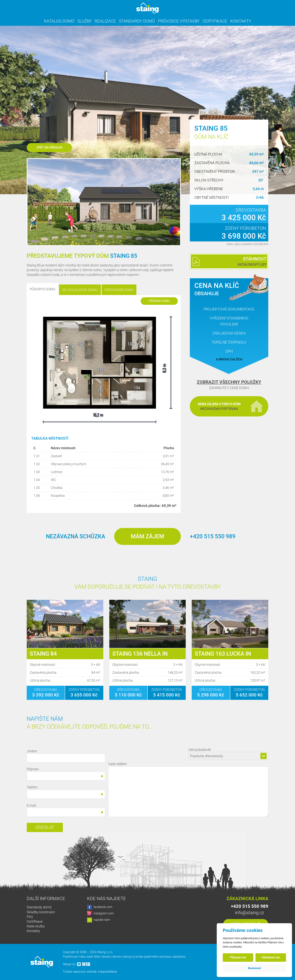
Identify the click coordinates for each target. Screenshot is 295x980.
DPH (229, 351)
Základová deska (229, 333)
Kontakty (241, 21)
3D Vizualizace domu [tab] (80, 290)
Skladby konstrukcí (41, 912)
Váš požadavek (228, 754)
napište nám (99, 920)
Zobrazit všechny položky (229, 382)
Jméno (66, 756)
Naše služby (36, 926)
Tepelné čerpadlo (229, 342)
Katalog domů (59, 21)
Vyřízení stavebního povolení (229, 321)
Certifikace (215, 21)
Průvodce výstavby (179, 21)
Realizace (105, 21)
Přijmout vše (238, 957)
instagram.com (100, 914)
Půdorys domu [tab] (43, 289)
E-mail (66, 810)
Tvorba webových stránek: (80, 972)
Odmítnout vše (271, 957)
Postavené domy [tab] (119, 290)
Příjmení (66, 774)
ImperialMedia (108, 972)
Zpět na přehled (49, 148)
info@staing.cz (250, 913)
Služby (84, 21)
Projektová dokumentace (229, 309)
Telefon (66, 792)
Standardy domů (137, 21)
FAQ (30, 917)
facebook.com (100, 907)
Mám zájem (147, 536)
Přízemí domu (159, 301)
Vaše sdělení (188, 790)
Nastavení (254, 968)
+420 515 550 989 (213, 536)
